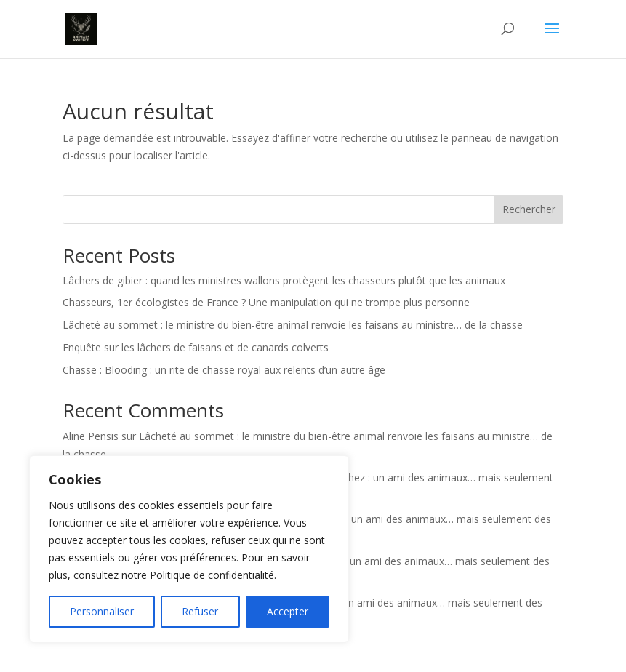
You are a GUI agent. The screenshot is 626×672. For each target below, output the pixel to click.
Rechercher (529, 209)
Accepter (288, 611)
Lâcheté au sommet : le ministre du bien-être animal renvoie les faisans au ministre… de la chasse (293, 325)
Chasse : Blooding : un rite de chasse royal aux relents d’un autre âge (224, 370)
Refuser (200, 611)
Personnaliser (102, 611)
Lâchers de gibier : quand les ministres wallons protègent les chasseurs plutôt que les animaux (284, 280)
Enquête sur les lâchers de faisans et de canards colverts (196, 347)
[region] (189, 549)
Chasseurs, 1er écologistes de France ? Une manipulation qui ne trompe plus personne (266, 302)
